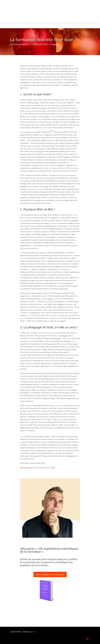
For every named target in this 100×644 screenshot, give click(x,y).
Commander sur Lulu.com (50, 574)
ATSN (34, 632)
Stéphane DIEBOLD (22, 44)
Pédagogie (55, 44)
